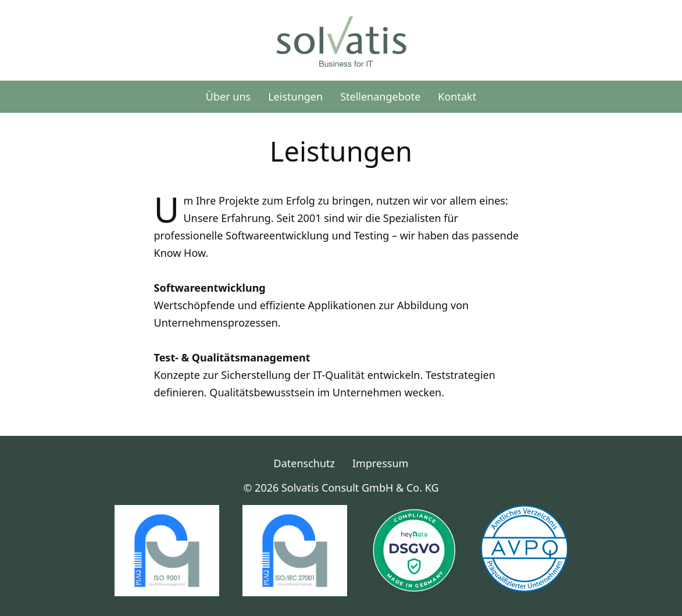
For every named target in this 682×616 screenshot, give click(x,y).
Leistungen (295, 96)
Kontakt (457, 96)
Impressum (380, 463)
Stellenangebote (380, 96)
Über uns (228, 96)
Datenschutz (304, 463)
